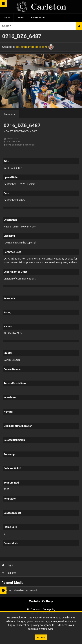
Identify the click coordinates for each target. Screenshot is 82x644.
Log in (7, 17)
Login (8, 565)
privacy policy (39, 625)
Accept (41, 637)
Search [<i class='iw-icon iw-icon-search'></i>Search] (79, 26)
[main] (41, 313)
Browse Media (38, 17)
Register (9, 573)
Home (21, 17)
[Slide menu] (3, 3)
